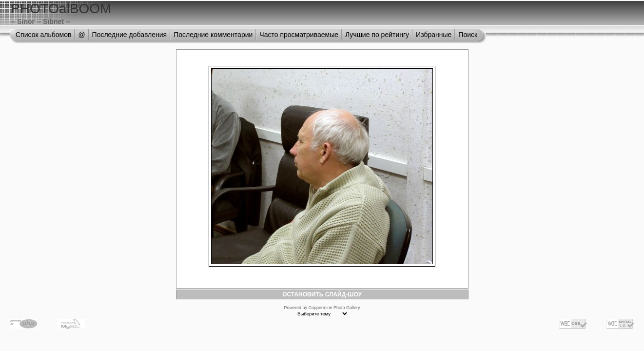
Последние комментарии (213, 35)
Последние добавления (130, 35)
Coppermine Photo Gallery (334, 308)
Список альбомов (43, 35)
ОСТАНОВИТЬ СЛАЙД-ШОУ (322, 294)
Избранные (434, 35)
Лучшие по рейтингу (377, 35)
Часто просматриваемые (299, 35)
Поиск (468, 35)
